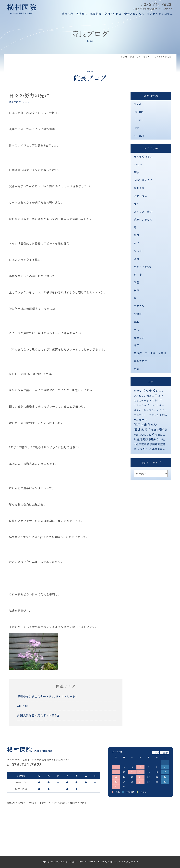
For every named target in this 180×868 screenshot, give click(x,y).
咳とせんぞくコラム (160, 14)
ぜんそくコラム (143, 156)
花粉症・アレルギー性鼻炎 (150, 353)
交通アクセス (113, 14)
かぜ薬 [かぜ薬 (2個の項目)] (138, 391)
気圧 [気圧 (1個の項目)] (163, 435)
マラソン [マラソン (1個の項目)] (162, 410)
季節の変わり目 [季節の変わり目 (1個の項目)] (143, 435)
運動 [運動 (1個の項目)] (163, 444)
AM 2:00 (23, 706)
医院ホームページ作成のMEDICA (123, 862)
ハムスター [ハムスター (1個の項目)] (158, 405)
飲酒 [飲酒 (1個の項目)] (162, 449)
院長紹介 (96, 14)
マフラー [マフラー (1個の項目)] (152, 410)
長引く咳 (139, 188)
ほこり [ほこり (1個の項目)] (160, 391)
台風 (137, 369)
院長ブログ (15, 102)
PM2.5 (138, 164)
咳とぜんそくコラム (78, 803)
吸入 (137, 204)
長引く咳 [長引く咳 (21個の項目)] (146, 449)
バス (137, 330)
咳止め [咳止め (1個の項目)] (155, 430)
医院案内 (82, 14)
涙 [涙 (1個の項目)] (147, 439)
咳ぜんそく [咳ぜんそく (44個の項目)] (143, 429)
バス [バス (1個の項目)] (136, 410)
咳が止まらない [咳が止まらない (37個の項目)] (146, 424)
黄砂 (137, 172)
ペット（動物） (143, 267)
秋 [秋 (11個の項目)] (164, 439)
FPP (137, 128)
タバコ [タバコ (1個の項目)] (148, 405)
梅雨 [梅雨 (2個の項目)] (157, 434)
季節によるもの (143, 219)
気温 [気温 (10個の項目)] (137, 439)
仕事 (137, 235)
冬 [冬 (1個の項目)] (135, 420)
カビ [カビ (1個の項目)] (136, 400)
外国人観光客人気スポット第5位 (38, 715)
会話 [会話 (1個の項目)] (164, 415)
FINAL (138, 104)
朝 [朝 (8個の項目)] (153, 434)
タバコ (138, 251)
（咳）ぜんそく (143, 180)
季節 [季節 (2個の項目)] (165, 430)
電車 (137, 322)
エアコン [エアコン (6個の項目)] (157, 395)
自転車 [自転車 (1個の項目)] (138, 444)
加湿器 (138, 314)
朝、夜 (138, 275)
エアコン (139, 306)
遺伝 (137, 345)
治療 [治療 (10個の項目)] (143, 439)
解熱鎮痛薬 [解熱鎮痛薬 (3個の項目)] (154, 444)
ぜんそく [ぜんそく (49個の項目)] (149, 390)
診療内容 (67, 14)
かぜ (137, 243)
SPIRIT (139, 120)
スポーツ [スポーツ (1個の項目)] (139, 405)
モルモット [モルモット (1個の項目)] (140, 415)
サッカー (27, 102)
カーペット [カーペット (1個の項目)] (145, 400)
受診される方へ (134, 14)
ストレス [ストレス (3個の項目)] (157, 400)
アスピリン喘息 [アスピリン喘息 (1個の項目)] (143, 396)
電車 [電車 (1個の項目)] (157, 449)
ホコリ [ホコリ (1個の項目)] (143, 410)
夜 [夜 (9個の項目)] (161, 429)
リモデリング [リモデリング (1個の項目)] (154, 415)
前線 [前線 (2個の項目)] (139, 420)
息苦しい (139, 337)
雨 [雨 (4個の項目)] (154, 449)
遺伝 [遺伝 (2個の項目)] (137, 449)
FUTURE (139, 112)
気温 (137, 282)
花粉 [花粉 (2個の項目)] (144, 444)
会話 (137, 290)
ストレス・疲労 (143, 212)
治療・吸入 (141, 196)
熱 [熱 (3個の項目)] (150, 439)
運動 (137, 259)
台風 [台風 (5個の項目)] (145, 420)
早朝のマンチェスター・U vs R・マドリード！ (48, 696)
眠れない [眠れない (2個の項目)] (157, 439)
